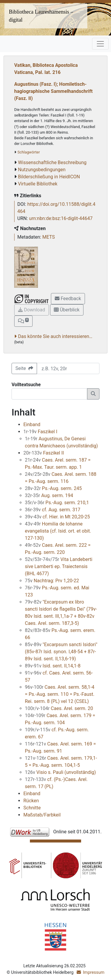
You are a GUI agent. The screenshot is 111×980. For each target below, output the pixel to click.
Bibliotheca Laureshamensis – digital (41, 16)
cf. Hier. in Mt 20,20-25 (57, 517)
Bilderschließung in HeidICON (49, 177)
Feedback (68, 299)
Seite (24, 368)
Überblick (67, 310)
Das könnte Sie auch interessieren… (55, 336)
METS (49, 237)
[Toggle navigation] (100, 44)
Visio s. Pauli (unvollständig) (60, 772)
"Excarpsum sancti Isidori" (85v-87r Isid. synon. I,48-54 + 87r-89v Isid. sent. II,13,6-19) (61, 652)
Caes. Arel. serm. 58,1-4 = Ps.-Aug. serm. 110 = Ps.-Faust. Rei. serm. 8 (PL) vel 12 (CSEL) (60, 694)
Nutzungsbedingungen (42, 170)
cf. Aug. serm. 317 (53, 510)
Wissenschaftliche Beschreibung (52, 162)
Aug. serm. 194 (49, 495)
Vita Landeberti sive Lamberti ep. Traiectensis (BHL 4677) (59, 566)
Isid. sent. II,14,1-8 (53, 666)
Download (32, 310)
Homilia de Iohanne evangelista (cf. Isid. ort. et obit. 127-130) (58, 531)
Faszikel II (44, 453)
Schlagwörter (29, 152)
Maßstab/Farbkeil (42, 815)
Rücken (31, 801)
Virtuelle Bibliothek (38, 184)
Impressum (94, 972)
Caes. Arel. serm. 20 (59, 708)
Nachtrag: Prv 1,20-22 (52, 581)
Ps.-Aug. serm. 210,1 (57, 503)
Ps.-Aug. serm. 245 (53, 488)
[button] (23, 321)
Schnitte (32, 808)
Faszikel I (40, 432)
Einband (32, 424)
